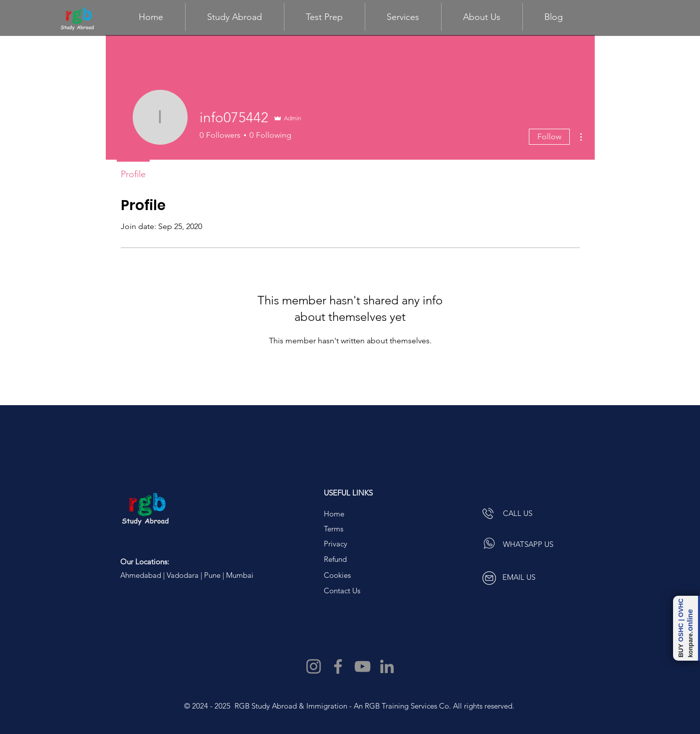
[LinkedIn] (387, 666)
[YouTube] (362, 666)
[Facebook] (338, 666)
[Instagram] (314, 666)
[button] (325, 17)
